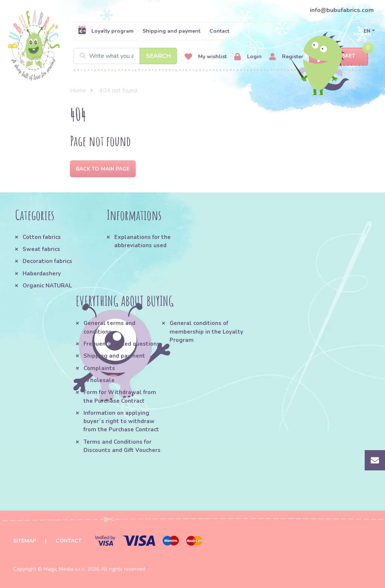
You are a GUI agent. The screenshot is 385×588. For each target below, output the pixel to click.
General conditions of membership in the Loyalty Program (206, 332)
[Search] (125, 56)
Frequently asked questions (122, 344)
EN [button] (367, 31)
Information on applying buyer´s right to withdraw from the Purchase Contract (121, 421)
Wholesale (99, 380)
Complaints (99, 368)
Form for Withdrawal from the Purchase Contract (120, 396)
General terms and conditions (109, 327)
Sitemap (25, 541)
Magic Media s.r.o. (65, 569)
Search (158, 56)
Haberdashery (42, 274)
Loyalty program (106, 31)
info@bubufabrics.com (342, 10)
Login (248, 57)
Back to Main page (103, 169)
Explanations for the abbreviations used (142, 241)
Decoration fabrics (47, 261)
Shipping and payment (171, 31)
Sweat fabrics (41, 249)
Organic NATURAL (47, 286)
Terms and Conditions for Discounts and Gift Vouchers (122, 446)
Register (286, 57)
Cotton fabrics (42, 237)
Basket (339, 56)
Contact (219, 31)
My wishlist (206, 57)
